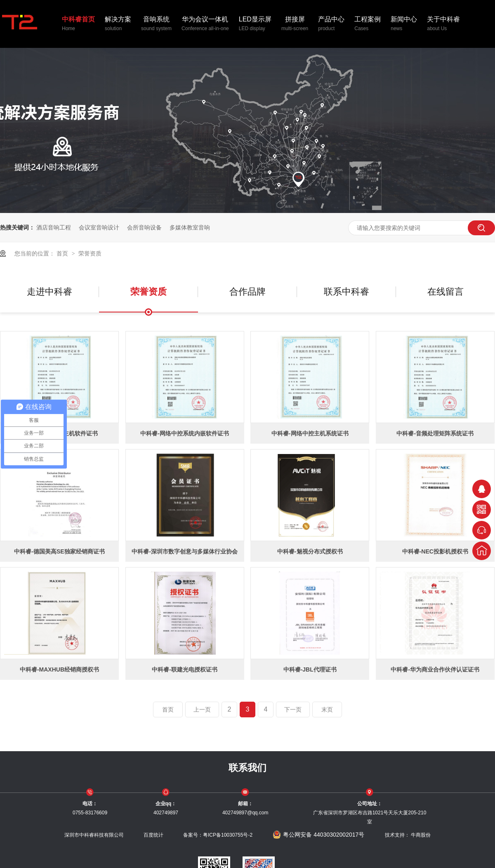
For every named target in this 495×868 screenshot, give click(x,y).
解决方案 (118, 24)
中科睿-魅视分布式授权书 (310, 551)
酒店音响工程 (54, 227)
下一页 (293, 710)
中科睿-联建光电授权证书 (185, 669)
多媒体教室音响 (190, 227)
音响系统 (156, 24)
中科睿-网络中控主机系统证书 (310, 433)
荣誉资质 (90, 253)
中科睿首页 (78, 24)
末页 (327, 710)
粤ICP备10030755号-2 (228, 835)
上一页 (202, 710)
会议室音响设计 (99, 227)
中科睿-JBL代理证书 (310, 669)
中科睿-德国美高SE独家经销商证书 (59, 551)
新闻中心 (404, 24)
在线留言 (445, 292)
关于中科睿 (443, 24)
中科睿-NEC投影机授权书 (435, 551)
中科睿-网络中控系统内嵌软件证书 (185, 433)
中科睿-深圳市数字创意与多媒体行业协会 (185, 551)
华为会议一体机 (205, 24)
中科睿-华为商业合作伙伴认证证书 (435, 669)
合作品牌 (247, 292)
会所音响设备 (144, 227)
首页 (63, 253)
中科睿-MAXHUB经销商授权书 (59, 669)
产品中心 (331, 24)
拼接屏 (295, 24)
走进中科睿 (49, 292)
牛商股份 (421, 835)
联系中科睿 (346, 292)
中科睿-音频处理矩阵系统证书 (435, 433)
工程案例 (368, 24)
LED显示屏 (255, 24)
